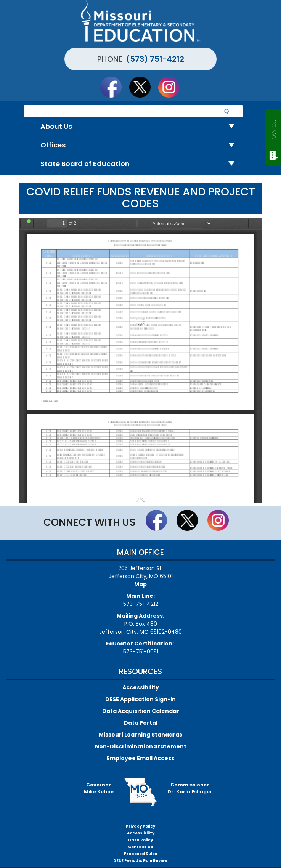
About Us (140, 127)
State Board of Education (140, 164)
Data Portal (141, 723)
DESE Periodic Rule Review (140, 861)
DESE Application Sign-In (140, 699)
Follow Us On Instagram (172, 87)
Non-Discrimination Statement (141, 746)
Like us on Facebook (114, 87)
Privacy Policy (140, 826)
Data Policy (140, 840)
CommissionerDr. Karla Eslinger (190, 788)
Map (140, 584)
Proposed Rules (140, 854)
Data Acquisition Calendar (141, 711)
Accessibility (141, 687)
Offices (140, 145)
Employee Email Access (140, 758)
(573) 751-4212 (155, 59)
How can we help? (273, 130)
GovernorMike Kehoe (99, 788)
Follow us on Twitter (143, 87)
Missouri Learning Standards (140, 735)
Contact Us (140, 847)
